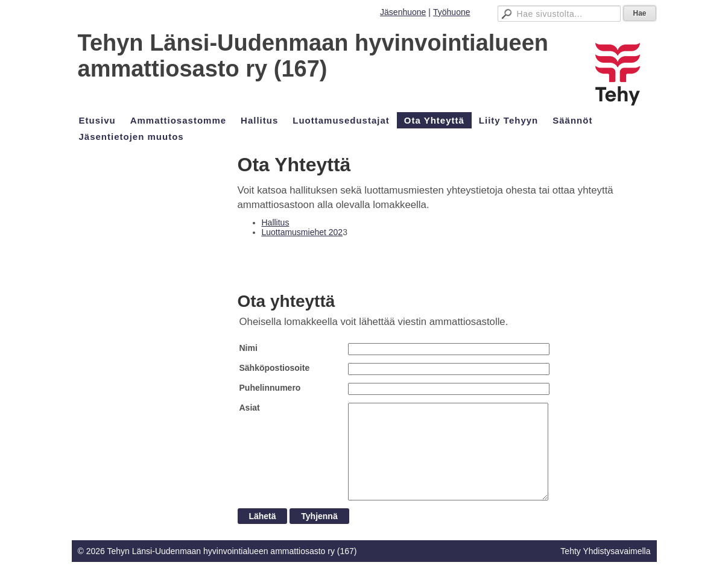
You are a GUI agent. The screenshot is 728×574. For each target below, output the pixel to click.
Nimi (248, 348)
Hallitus (276, 222)
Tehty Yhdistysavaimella (605, 551)
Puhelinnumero (270, 388)
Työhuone (452, 12)
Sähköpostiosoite (275, 368)
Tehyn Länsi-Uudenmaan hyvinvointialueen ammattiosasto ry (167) (313, 56)
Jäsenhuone (403, 12)
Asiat (250, 408)
